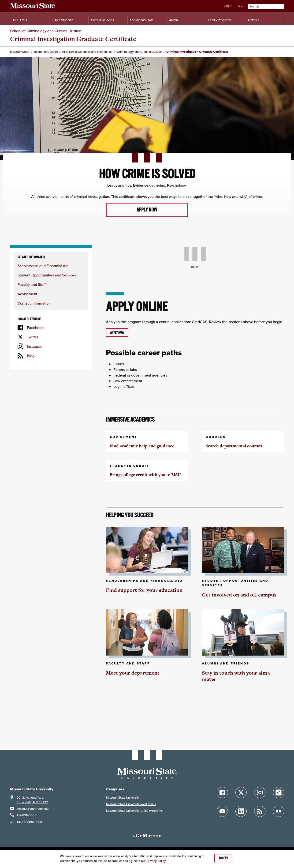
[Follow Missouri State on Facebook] (222, 793)
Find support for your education (144, 590)
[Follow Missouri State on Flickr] (279, 811)
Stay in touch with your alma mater (236, 676)
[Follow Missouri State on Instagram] (260, 793)
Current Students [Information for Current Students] (102, 20)
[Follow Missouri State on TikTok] (279, 793)
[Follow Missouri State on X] (241, 793)
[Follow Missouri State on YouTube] (222, 811)
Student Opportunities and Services (47, 275)
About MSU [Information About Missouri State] (20, 20)
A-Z (240, 6)
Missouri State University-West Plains (131, 804)
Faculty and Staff (32, 284)
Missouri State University (123, 798)
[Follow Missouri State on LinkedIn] (241, 811)
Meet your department (133, 673)
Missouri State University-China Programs (134, 811)
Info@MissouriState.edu (33, 809)
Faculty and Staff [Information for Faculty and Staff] (141, 20)
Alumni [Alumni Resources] (174, 20)
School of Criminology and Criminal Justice (46, 31)
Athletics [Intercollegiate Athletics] (253, 20)
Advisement (27, 294)
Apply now (147, 210)
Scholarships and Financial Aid (43, 266)
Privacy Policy (156, 861)
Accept (223, 858)
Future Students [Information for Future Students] (62, 20)
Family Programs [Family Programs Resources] (220, 20)
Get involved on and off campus (239, 595)
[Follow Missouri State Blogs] (260, 811)
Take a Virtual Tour (29, 822)
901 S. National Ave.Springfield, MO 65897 (32, 800)
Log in (228, 6)
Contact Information (34, 303)
